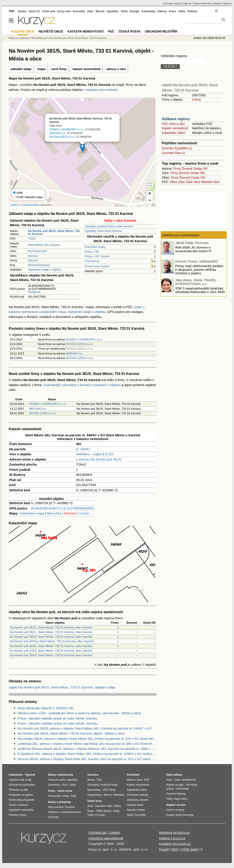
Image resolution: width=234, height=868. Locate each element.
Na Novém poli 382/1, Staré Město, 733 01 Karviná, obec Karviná (51, 632)
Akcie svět (49, 11)
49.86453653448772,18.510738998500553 (62, 508)
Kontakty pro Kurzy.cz (175, 844)
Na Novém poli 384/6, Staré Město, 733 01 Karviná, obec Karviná (51, 646)
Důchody (53, 817)
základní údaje (21, 69)
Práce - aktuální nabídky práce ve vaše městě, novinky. (58, 718)
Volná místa (65, 791)
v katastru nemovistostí (100, 90)
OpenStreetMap (30, 205)
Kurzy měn (64, 11)
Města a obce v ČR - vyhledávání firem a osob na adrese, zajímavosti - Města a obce (79, 713)
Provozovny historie (97, 266)
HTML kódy (189, 849)
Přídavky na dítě (18, 790)
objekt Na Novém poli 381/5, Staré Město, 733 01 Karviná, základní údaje (62, 687)
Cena (177, 780)
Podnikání (133, 775)
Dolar (72, 785)
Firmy (177, 169)
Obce (174, 182)
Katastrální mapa (32, 513)
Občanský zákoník (138, 800)
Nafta (116, 811)
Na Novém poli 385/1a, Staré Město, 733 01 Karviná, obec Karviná (52, 641)
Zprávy (22, 11)
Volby (169, 799)
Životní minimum (18, 805)
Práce (173, 11)
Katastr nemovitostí (175, 128)
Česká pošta (129, 31)
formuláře (140, 815)
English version (176, 805)
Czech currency (175, 810)
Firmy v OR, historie (97, 256)
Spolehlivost (189, 780)
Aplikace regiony (176, 119)
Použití (164, 849)
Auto (169, 780)
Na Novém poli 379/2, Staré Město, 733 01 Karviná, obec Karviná (51, 651)
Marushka (54, 513)
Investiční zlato (103, 806)
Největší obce (51, 31)
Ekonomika (94, 790)
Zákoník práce (135, 805)
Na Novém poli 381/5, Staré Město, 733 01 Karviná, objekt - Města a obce (71, 733)
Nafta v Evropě (96, 815)
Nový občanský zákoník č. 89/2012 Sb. (46, 708)
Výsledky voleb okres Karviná (103, 231)
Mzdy (113, 790)
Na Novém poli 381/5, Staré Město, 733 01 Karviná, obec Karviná (51, 627)
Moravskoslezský (39, 265)
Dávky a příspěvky (60, 802)
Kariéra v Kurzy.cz (172, 838)
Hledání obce (23, 31)
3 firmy (196, 100)
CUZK (109, 454)
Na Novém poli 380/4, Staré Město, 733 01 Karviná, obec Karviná (51, 655)
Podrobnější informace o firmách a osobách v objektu (82, 385)
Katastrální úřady (137, 790)
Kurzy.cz (13, 38)
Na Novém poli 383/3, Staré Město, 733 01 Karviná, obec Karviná (51, 637)
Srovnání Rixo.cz (173, 153)
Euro (65, 785)
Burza (91, 780)
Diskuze (192, 11)
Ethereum (119, 795)
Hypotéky (113, 11)
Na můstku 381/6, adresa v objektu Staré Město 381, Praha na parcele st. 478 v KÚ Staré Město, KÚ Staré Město (87, 739)
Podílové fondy (109, 785)
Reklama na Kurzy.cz (174, 833)
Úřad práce (55, 796)
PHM (99, 811)
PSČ (111, 31)
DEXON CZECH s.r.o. (62, 137)
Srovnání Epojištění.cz (177, 148)
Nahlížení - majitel (89, 454)
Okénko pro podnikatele (181, 235)
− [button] (150, 201)
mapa (41, 69)
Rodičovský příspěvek (22, 800)
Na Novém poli (37, 251)
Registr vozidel (175, 785)
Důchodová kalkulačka (22, 785)
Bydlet (218, 3)
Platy (73, 796)
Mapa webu (181, 799)
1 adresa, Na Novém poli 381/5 (99, 459)
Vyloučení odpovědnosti (106, 838)
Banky (52, 775)
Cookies (114, 833)
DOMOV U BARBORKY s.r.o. (66, 130)
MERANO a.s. (58, 133)
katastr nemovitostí (87, 69)
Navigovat (34, 292)
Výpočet (30, 775)
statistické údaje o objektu (87, 312)
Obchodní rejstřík (172, 3)
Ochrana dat (97, 833)
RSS (175, 849)
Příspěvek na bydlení (21, 795)
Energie (135, 11)
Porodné (70, 807)
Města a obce (135, 780)
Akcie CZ (34, 11)
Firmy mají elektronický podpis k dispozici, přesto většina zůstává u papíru (199, 269)
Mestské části (210, 182)
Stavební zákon (136, 810)
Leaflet (14, 205)
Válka (182, 11)
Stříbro (117, 806)
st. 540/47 (83, 449)
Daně (130, 815)
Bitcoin (100, 11)
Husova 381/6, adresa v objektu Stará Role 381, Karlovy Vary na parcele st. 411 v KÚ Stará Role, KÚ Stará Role (87, 759)
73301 (32, 239)
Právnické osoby (95, 247)
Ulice (181, 182)
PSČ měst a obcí (173, 124)
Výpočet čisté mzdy (20, 780)
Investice (93, 775)
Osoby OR (200, 169)
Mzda (66, 796)
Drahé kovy (95, 801)
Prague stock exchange (180, 815)
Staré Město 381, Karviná (44, 245)
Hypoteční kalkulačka (21, 810)
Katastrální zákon (174, 133)
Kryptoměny (94, 795)
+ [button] (150, 194)
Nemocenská (56, 807)
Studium (227, 3)
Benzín (107, 811)
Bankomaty (66, 775)
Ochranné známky (137, 795)
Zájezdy (187, 3)
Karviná (33, 256)
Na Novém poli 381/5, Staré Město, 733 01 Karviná (78, 38)
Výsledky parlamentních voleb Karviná (109, 226)
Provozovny (92, 261)
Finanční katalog (176, 794)
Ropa (91, 811)
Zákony (162, 11)
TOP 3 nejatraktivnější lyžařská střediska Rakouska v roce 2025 (200, 290)
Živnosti (187, 169)
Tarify (124, 11)
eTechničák (182, 789)
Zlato (90, 11)
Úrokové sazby (57, 780)
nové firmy (59, 69)
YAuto (197, 3)
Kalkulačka (149, 11)
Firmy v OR (92, 252)
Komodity (79, 11)
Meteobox (207, 3)
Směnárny (54, 785)
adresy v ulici (116, 69)
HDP (105, 790)
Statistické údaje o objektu (45, 270)
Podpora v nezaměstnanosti (64, 812)
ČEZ (99, 780)
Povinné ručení (17, 815)
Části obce (193, 182)
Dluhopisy (93, 785)
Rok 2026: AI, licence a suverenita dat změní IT (193, 249)
